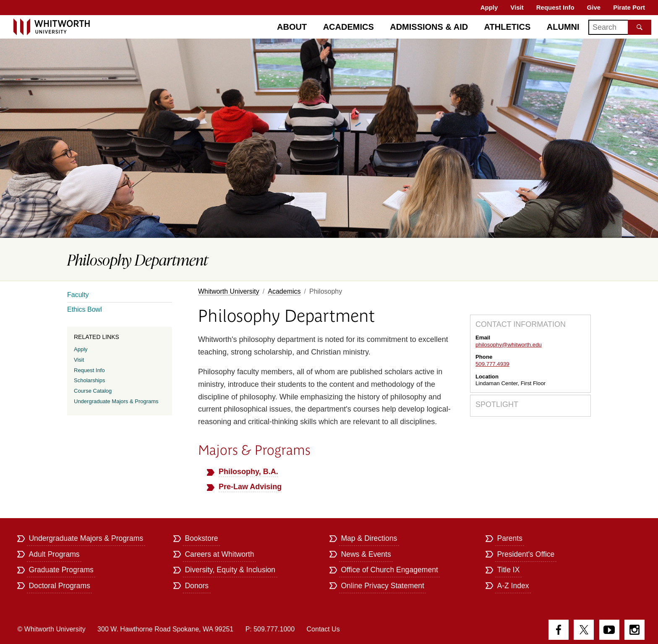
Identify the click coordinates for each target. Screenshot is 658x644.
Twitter (584, 630)
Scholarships (89, 380)
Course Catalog (93, 391)
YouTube (609, 630)
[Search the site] (640, 27)
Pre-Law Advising (250, 487)
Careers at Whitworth (219, 554)
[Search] (620, 27)
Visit (517, 7)
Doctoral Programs (59, 586)
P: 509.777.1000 (270, 629)
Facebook (559, 630)
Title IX (508, 570)
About (292, 27)
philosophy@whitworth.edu (509, 345)
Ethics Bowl (85, 309)
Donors (197, 586)
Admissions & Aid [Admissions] (429, 27)
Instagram (634, 630)
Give (594, 7)
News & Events (366, 554)
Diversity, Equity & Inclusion (230, 570)
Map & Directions (369, 538)
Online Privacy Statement (383, 586)
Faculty (78, 295)
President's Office (526, 554)
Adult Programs (54, 554)
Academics (349, 27)
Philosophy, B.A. (248, 472)
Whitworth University (229, 291)
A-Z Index (513, 586)
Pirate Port (629, 7)
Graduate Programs (61, 570)
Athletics (508, 27)
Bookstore (201, 538)
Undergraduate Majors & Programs (116, 401)
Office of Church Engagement (389, 570)
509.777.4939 (492, 364)
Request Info (555, 7)
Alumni (563, 27)
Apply (489, 7)
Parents (510, 538)
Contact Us (323, 629)
